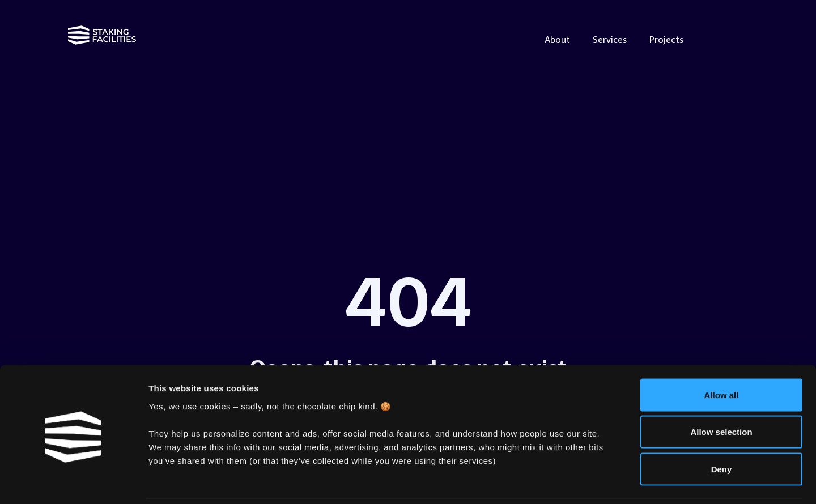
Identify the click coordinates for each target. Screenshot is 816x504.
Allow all (722, 355)
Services (610, 40)
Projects (666, 40)
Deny (722, 430)
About (557, 40)
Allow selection (721, 393)
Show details (595, 482)
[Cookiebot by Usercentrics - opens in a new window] (73, 482)
